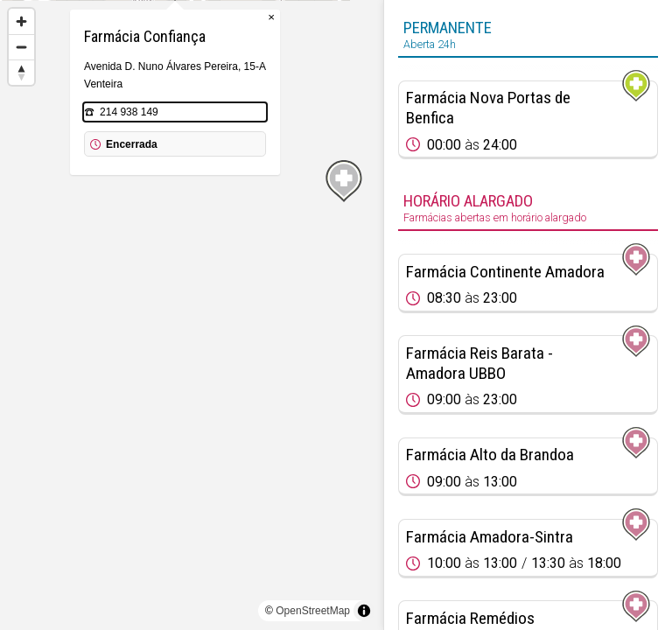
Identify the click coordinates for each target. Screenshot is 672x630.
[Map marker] (192, 294)
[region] (192, 315)
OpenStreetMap (313, 611)
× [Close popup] (288, 105)
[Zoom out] (21, 47)
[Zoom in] (21, 21)
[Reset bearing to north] (21, 72)
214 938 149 (146, 199)
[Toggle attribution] (364, 611)
